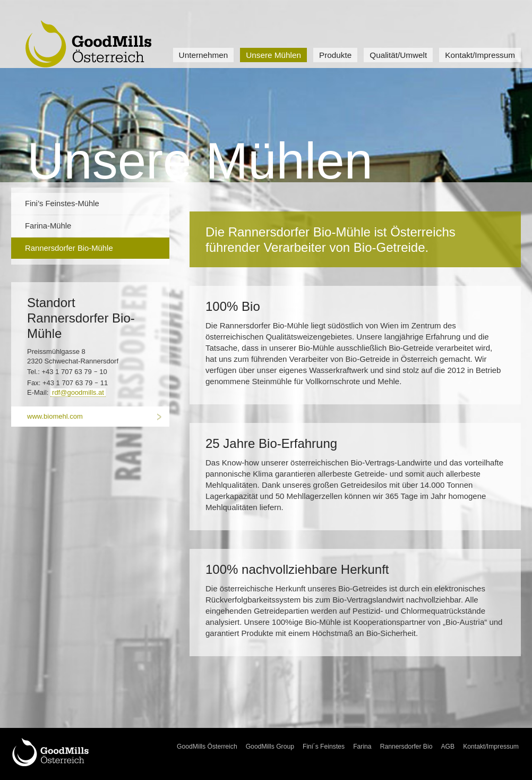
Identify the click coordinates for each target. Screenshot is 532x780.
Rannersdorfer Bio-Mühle (69, 248)
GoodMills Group (270, 747)
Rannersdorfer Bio (406, 747)
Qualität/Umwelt (398, 55)
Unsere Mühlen (273, 55)
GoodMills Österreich (207, 747)
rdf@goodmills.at (78, 392)
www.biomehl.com (55, 416)
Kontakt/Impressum (480, 55)
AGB (448, 747)
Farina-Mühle (48, 226)
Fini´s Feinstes (324, 747)
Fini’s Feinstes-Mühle (62, 204)
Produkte (335, 55)
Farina (362, 747)
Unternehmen (204, 55)
